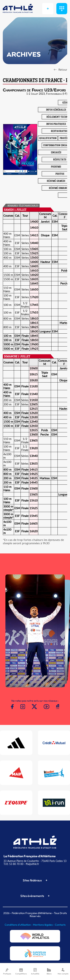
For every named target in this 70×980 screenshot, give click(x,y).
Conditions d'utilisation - (19, 925)
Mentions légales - (44, 925)
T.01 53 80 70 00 (13, 864)
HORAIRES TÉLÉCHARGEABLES (23, 206)
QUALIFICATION (48, 139)
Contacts (60, 925)
